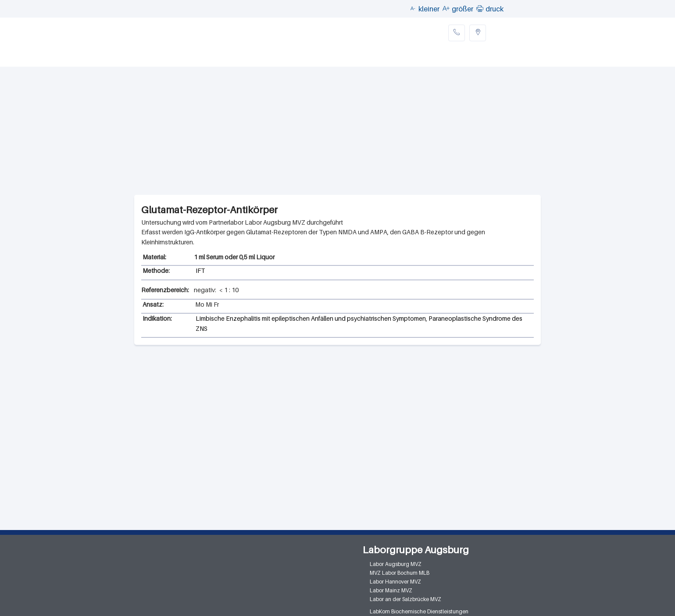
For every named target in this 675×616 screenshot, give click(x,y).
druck (495, 9)
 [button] (480, 8)
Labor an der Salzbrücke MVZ (405, 599)
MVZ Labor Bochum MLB (400, 573)
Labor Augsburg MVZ (396, 564)
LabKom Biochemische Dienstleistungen (419, 611)
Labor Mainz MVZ (391, 590)
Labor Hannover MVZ (395, 582)
